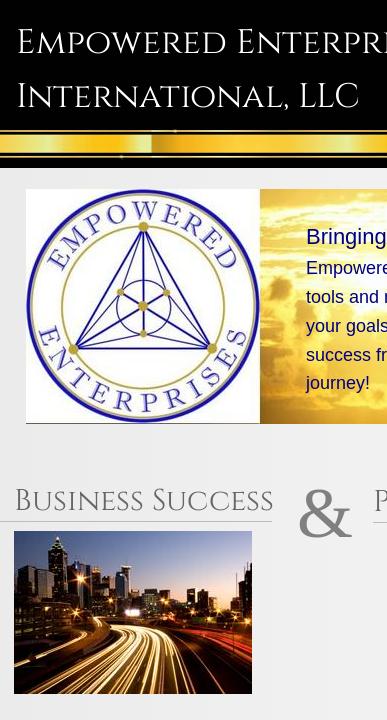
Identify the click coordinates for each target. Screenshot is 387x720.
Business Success (148, 501)
